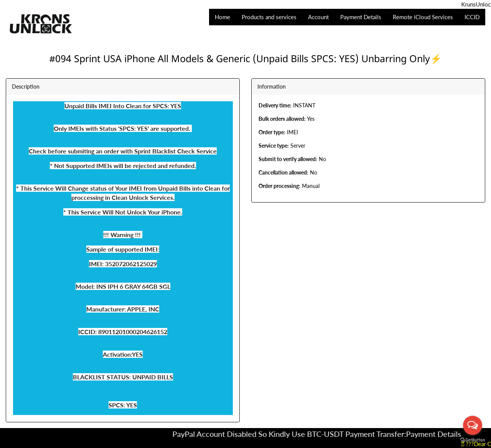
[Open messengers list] (473, 425)
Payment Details (440, 434)
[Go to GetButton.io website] (473, 440)
